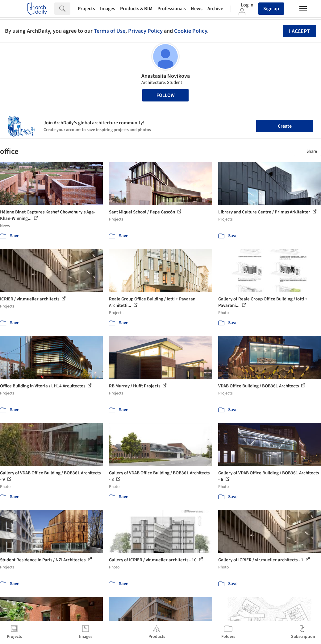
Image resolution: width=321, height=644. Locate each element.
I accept (299, 31)
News (197, 9)
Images (108, 9)
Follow (166, 95)
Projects (86, 9)
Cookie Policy (191, 31)
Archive (215, 9)
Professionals (172, 9)
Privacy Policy (145, 31)
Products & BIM (136, 9)
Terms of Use (110, 31)
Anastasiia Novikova (166, 76)
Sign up (271, 9)
